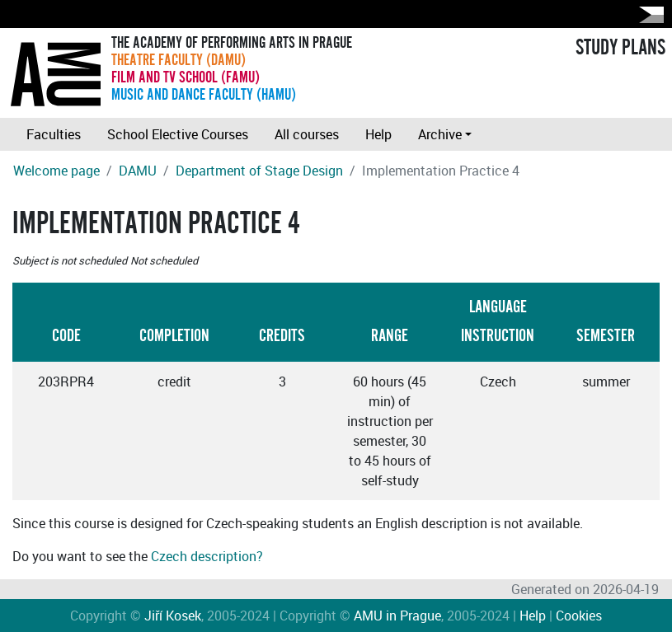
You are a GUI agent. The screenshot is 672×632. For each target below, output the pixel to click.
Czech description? (207, 556)
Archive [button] (440, 134)
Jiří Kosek (173, 616)
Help (378, 134)
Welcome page (56, 171)
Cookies (579, 616)
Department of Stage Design (259, 171)
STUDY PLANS (620, 48)
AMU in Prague (397, 616)
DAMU (138, 171)
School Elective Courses (178, 134)
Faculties (54, 134)
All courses (307, 134)
